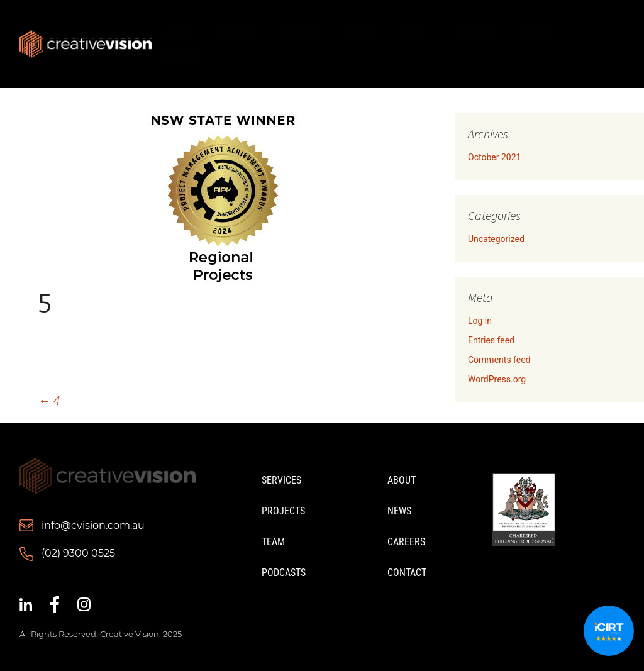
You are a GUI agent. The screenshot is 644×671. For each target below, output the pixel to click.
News (412, 33)
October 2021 (494, 157)
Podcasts (473, 33)
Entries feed (491, 340)
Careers (537, 33)
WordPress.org (497, 379)
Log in (480, 321)
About (178, 33)
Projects (301, 33)
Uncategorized (496, 239)
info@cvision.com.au (93, 525)
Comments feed (499, 360)
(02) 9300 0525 (78, 553)
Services (237, 33)
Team (359, 33)
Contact (181, 55)
